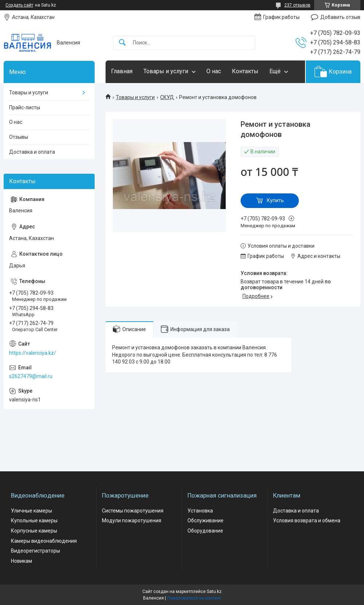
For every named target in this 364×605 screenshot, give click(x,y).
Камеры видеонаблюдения (44, 541)
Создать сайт (19, 5)
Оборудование (205, 531)
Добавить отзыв (340, 17)
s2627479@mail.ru (31, 376)
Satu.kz (214, 592)
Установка (200, 511)
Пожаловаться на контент (194, 598)
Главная (122, 71)
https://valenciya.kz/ (33, 353)
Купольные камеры (34, 520)
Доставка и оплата (32, 152)
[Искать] (122, 43)
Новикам (21, 561)
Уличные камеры (31, 511)
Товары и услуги (166, 71)
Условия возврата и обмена (307, 520)
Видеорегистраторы (35, 551)
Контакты (245, 71)
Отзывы (19, 137)
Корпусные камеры (34, 531)
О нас (214, 71)
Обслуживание (205, 520)
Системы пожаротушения (133, 511)
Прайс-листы (25, 107)
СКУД (167, 97)
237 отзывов (297, 5)
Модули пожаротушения (132, 520)
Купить (275, 200)
